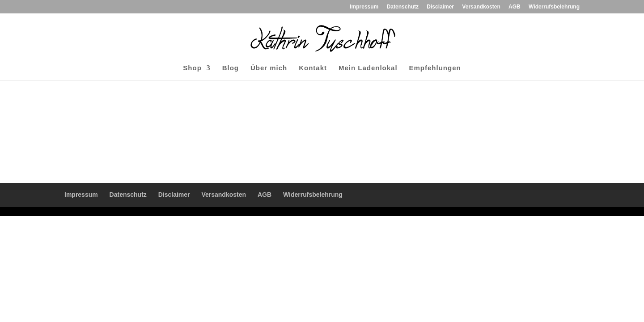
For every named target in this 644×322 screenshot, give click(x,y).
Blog (231, 68)
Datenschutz (403, 7)
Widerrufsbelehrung (554, 7)
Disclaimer (440, 7)
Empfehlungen (435, 68)
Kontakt (313, 68)
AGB (515, 7)
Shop (192, 68)
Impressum (364, 7)
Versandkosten (481, 7)
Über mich (269, 68)
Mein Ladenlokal (368, 68)
